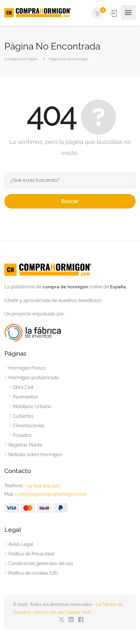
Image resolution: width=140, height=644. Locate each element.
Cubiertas (23, 416)
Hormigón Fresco (27, 368)
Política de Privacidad (31, 554)
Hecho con (46, 612)
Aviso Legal (21, 544)
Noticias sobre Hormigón (35, 455)
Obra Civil (23, 387)
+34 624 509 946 (42, 486)
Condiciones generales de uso (41, 563)
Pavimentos (25, 397)
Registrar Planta (25, 445)
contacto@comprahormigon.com (51, 494)
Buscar (70, 201)
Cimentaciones (29, 426)
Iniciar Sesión (114, 13)
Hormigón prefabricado (34, 378)
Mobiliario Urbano (32, 406)
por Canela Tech (75, 612)
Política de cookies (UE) (33, 573)
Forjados (22, 435)
